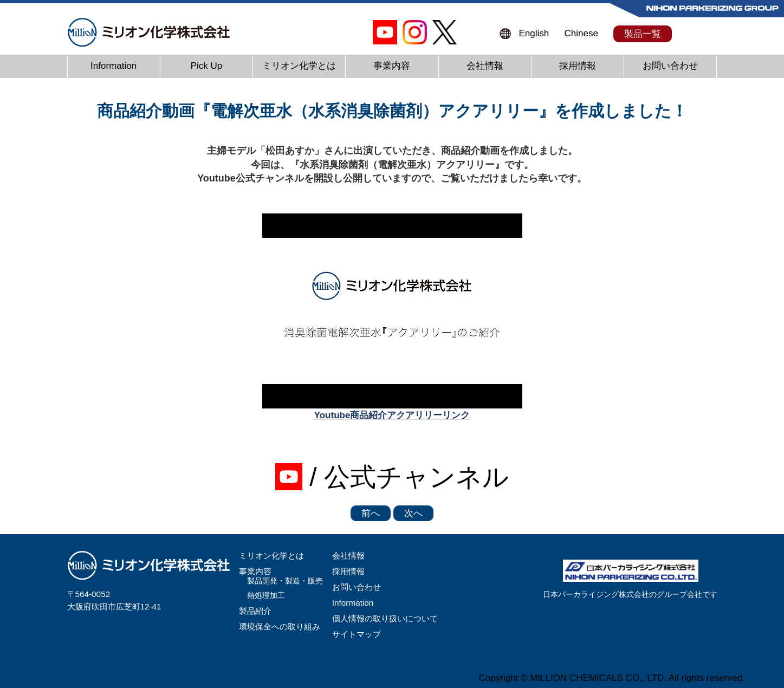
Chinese (581, 33)
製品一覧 (643, 34)
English (534, 33)
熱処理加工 (266, 596)
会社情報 (485, 66)
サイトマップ (357, 634)
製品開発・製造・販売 (285, 581)
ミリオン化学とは (299, 66)
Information (114, 66)
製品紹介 (255, 611)
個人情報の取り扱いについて (385, 618)
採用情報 (578, 66)
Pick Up (207, 66)
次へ (413, 513)
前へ (371, 513)
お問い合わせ (670, 66)
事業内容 (392, 66)
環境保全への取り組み (280, 627)
